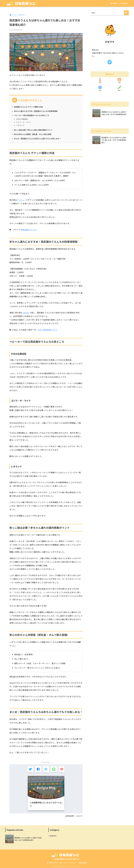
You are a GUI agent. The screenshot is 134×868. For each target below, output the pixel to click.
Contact (124, 3)
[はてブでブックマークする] (46, 769)
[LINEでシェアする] (54, 769)
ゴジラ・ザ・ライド (24, 122)
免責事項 (83, 862)
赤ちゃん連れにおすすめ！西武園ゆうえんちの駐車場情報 (37, 111)
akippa (26, 312)
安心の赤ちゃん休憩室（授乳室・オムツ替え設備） (34, 134)
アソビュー (22, 200)
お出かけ (79, 816)
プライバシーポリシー (69, 862)
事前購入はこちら (30, 229)
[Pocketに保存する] (61, 769)
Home (114, 3)
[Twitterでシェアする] (31, 769)
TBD (100, 81)
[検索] (126, 13)
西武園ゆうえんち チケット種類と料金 (29, 107)
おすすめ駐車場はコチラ (48, 329)
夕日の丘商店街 (22, 119)
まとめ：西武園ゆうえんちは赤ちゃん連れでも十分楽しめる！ (39, 138)
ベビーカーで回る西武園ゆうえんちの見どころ (33, 115)
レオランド (20, 125)
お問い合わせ (53, 862)
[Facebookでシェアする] (38, 769)
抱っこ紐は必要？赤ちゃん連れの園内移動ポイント (34, 130)
